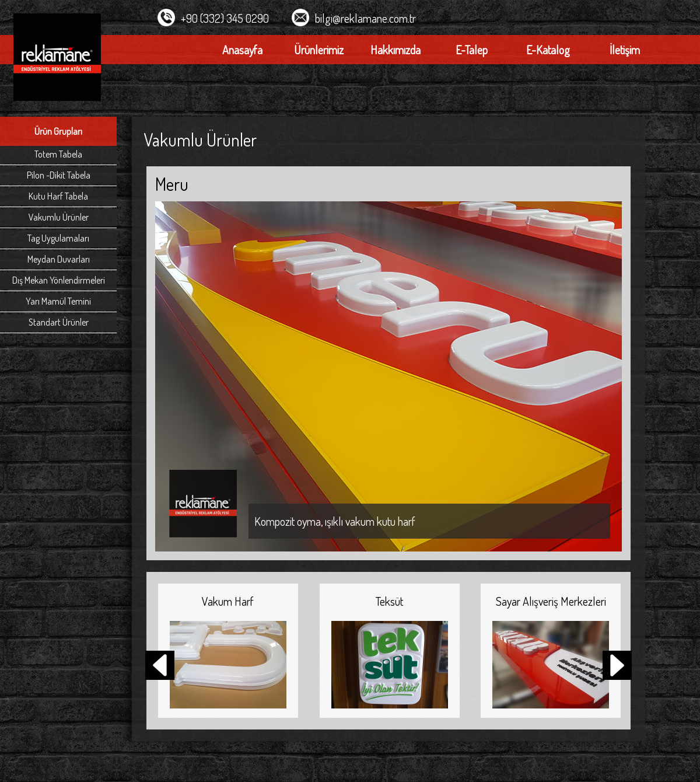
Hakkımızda (395, 50)
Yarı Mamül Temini (58, 301)
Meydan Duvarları (59, 259)
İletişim (625, 50)
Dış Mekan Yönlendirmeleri (59, 280)
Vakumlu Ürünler (59, 217)
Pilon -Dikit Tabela (59, 175)
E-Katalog (548, 50)
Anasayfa (242, 50)
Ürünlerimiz (319, 50)
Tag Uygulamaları (58, 238)
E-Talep (472, 50)
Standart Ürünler (59, 322)
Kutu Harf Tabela (58, 196)
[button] (617, 666)
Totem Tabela (58, 154)
